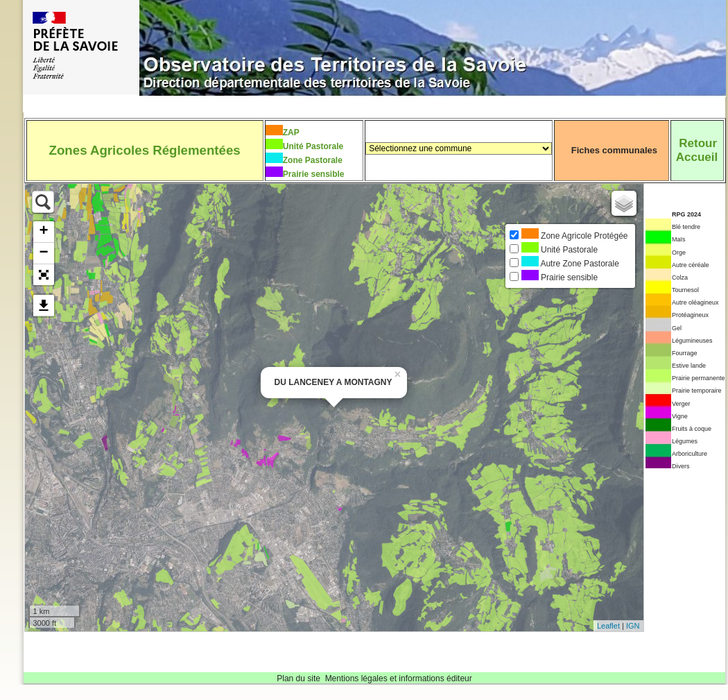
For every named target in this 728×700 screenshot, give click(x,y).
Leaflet (608, 626)
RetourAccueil (697, 150)
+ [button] (43, 232)
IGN (633, 626)
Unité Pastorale (313, 146)
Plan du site (298, 678)
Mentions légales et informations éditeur (399, 678)
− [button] (43, 253)
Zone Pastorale (313, 160)
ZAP (291, 133)
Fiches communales (614, 150)
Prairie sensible (314, 174)
